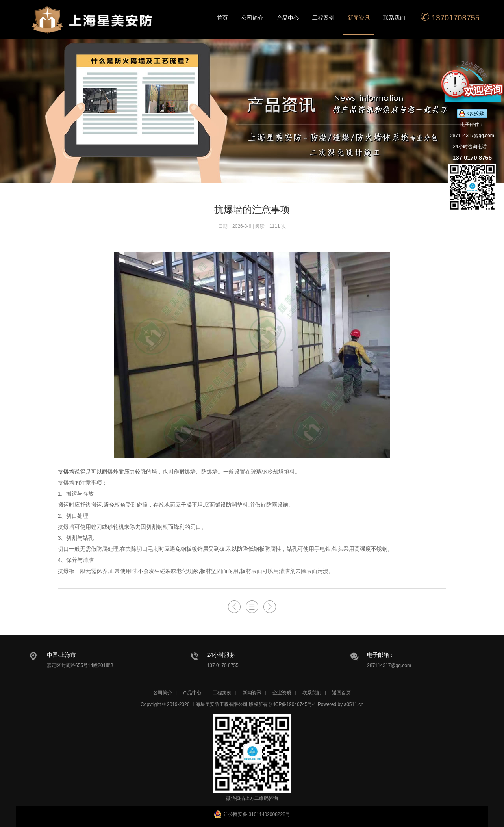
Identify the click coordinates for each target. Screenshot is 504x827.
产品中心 (288, 18)
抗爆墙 (66, 472)
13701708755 (450, 17)
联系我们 (394, 18)
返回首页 (341, 693)
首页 (222, 18)
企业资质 (282, 693)
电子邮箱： (381, 655)
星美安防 (93, 25)
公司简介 (252, 18)
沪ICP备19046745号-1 (293, 704)
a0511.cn (354, 704)
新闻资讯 (359, 18)
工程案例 (323, 18)
